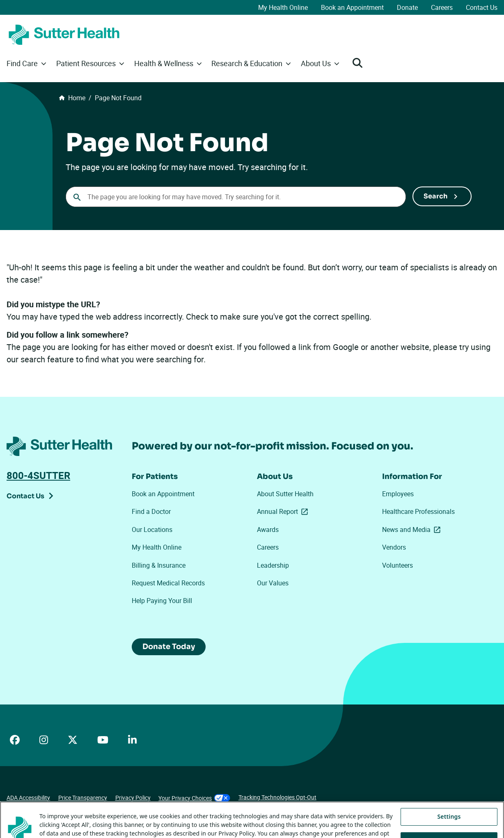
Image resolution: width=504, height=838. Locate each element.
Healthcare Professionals (418, 511)
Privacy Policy (133, 798)
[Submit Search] (442, 196)
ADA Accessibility (28, 798)
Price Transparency (83, 798)
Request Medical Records (168, 583)
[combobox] (236, 197)
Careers (442, 7)
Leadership (273, 565)
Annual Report (284, 511)
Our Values (273, 583)
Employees (398, 494)
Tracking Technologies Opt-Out (277, 797)
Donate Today (169, 647)
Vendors (394, 547)
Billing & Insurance (159, 565)
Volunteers (397, 565)
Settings (449, 826)
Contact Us (482, 7)
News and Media (413, 530)
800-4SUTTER (38, 475)
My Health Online (283, 7)
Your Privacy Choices (194, 798)
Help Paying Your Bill (162, 601)
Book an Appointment (352, 7)
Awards (268, 530)
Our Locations (152, 530)
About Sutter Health (285, 494)
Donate (407, 7)
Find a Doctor (151, 511)
